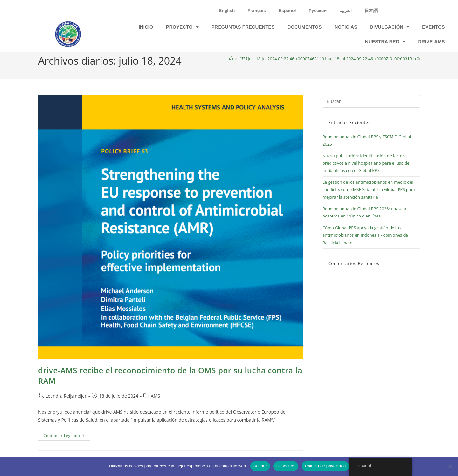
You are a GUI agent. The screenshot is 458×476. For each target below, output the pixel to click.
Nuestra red (385, 42)
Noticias (346, 27)
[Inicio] (231, 59)
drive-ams (431, 42)
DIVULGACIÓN (390, 27)
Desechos (286, 466)
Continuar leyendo (67, 434)
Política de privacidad (325, 466)
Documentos (304, 27)
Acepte (260, 466)
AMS (155, 396)
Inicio (146, 27)
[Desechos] (450, 466)
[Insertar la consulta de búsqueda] (371, 101)
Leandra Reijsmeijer (66, 396)
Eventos (433, 27)
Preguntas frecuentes (243, 27)
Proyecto (182, 27)
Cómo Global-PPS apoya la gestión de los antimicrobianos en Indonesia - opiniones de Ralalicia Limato (365, 235)
